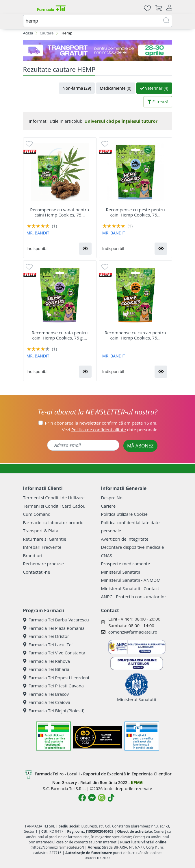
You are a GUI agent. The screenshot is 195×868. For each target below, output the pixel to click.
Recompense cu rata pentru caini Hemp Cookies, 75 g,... (60, 335)
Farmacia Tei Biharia (46, 669)
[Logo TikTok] (111, 798)
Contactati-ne (37, 572)
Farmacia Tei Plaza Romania (54, 628)
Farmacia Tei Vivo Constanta (54, 653)
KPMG (137, 782)
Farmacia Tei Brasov (46, 694)
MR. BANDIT (38, 233)
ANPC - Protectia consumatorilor (134, 597)
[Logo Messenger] (92, 798)
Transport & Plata (41, 531)
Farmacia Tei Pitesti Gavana (53, 686)
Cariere (108, 506)
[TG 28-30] (98, 50)
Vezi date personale (110, 430)
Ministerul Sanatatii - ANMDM (131, 580)
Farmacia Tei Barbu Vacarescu (56, 620)
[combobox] (98, 21)
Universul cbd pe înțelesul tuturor (121, 121)
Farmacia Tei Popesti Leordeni (56, 678)
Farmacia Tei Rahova (47, 661)
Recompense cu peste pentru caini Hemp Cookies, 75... (135, 212)
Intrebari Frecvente (42, 547)
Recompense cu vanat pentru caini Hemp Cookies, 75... (60, 212)
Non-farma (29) (77, 88)
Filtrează (158, 102)
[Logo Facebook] (82, 798)
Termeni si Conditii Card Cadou (54, 506)
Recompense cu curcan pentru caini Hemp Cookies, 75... (135, 335)
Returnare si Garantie (45, 539)
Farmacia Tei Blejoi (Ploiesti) (54, 711)
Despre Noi (112, 498)
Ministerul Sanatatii (121, 572)
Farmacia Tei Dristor (46, 636)
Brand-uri (33, 555)
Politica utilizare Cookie (124, 514)
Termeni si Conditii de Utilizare (54, 498)
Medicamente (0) (115, 88)
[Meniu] (28, 8)
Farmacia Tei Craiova (47, 702)
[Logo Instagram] (102, 798)
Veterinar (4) (154, 88)
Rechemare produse (43, 564)
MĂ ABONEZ (140, 446)
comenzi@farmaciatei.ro (133, 632)
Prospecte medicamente (126, 564)
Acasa (28, 33)
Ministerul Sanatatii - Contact (130, 588)
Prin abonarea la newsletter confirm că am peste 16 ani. (101, 423)
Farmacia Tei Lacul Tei (48, 645)
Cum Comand (37, 514)
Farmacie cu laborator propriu (53, 522)
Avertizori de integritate (125, 539)
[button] (85, 249)
